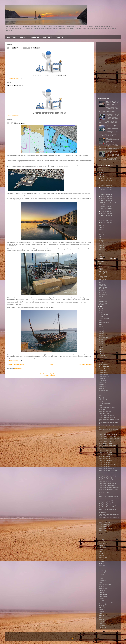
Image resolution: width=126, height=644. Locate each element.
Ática (100, 363)
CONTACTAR (48, 37)
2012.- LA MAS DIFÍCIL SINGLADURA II (112, 152)
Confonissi (102, 384)
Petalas (101, 598)
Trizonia (101, 625)
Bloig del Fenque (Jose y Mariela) (103, 276)
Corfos (101, 388)
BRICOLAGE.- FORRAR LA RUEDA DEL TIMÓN (112, 115)
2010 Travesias (103, 318)
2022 (101, 170)
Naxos (101, 586)
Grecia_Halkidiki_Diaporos (106, 468)
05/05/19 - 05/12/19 (106, 216)
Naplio (101, 583)
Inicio (51, 365)
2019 (101, 177)
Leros (100, 563)
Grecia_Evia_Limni (104, 457)
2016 (101, 230)
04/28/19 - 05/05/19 (106, 218)
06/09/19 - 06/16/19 (106, 196)
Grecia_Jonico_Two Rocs (105, 502)
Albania (101, 353)
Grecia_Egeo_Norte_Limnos (106, 417)
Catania (101, 378)
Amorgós (101, 355)
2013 (101, 236)
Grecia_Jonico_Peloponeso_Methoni (108, 498)
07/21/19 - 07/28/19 (106, 183)
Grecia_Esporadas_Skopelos (106, 444)
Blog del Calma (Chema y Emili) (103, 272)
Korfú (100, 551)
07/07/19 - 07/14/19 (106, 187)
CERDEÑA (102, 380)
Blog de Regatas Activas (103, 301)
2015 (101, 232)
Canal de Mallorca (104, 373)
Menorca (101, 573)
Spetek (101, 615)
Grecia (101, 410)
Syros (100, 619)
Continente (102, 386)
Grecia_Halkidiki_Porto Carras (107, 472)
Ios (100, 536)
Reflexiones (102, 604)
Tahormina (102, 621)
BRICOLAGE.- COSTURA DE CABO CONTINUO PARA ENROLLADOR (113, 103)
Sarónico (101, 610)
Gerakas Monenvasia (104, 404)
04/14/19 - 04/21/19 (106, 220)
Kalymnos (101, 548)
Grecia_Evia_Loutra (104, 458)
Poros (100, 600)
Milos (100, 579)
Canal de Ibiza (103, 371)
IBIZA (100, 534)
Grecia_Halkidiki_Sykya (105, 478)
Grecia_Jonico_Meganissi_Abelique (108, 488)
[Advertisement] (108, 70)
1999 (101, 256)
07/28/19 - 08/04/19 (106, 181)
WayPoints (102, 627)
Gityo (100, 406)
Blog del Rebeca (101, 297)
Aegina (101, 351)
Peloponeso (102, 594)
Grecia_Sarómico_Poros (105, 524)
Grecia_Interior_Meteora (105, 480)
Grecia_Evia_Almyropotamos (106, 449)
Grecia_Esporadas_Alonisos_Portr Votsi (109, 438)
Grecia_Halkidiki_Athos (105, 466)
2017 (101, 228)
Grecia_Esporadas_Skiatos (106, 442)
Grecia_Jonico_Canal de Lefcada (107, 484)
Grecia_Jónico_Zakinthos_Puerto (107, 509)
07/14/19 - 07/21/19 (106, 185)
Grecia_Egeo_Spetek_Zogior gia (107, 434)
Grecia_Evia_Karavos (104, 453)
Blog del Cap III (103, 295)
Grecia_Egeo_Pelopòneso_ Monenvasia (109, 426)
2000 (101, 254)
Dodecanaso (102, 390)
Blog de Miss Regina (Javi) (102, 285)
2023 (101, 168)
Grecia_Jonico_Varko (104, 504)
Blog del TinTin (103, 293)
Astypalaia (102, 361)
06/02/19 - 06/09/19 (106, 199)
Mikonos (101, 577)
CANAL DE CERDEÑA (105, 367)
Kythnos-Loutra (103, 557)
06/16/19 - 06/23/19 (106, 194)
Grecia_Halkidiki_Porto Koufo (106, 474)
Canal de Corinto (103, 369)
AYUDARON (60, 37)
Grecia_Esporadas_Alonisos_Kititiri (108, 436)
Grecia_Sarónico (103, 526)
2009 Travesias (103, 314)
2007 (101, 250)
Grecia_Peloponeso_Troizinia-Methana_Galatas (107, 522)
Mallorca (101, 569)
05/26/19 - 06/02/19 (106, 201)
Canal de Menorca (104, 375)
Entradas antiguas (85, 365)
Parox (100, 592)
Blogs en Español (101, 269)
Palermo (101, 590)
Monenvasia (102, 581)
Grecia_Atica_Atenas (104, 411)
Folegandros (102, 400)
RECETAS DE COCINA (105, 602)
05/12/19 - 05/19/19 (106, 214)
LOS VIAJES (11, 37)
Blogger (72, 638)
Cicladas (101, 382)
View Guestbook (45, 374)
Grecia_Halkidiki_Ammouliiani (106, 464)
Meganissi (102, 571)
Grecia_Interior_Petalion (105, 482)
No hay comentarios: (14, 78)
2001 (101, 252)
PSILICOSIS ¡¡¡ (103, 291)
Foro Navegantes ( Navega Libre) (103, 265)
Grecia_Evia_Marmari (104, 460)
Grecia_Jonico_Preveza (105, 500)
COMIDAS (23, 37)
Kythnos (101, 555)
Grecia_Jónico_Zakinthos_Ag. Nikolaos (109, 506)
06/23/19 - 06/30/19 (106, 192)
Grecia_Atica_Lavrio (104, 413)
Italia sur (101, 542)
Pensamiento (102, 596)
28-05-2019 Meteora (15, 86)
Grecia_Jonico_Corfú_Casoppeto (107, 486)
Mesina (101, 575)
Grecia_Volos (102, 530)
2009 (101, 245)
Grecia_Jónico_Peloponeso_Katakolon (109, 493)
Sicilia (100, 612)
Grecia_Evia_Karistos (104, 455)
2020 (101, 174)
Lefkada (101, 561)
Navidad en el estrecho (105, 584)
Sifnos (101, 614)
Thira (100, 623)
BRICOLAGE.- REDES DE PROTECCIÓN (112, 126)
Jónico (101, 544)
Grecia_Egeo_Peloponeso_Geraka (108, 429)
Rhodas (101, 606)
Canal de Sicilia (103, 377)
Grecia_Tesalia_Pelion (105, 528)
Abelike (101, 349)
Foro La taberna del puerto (103, 304)
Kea (100, 550)
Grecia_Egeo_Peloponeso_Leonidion (108, 431)
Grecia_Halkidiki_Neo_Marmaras (107, 470)
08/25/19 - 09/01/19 (106, 179)
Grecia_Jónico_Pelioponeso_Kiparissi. (109, 490)
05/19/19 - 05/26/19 (106, 211)
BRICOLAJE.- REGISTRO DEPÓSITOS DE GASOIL (113, 140)
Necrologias (102, 588)
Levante (101, 565)
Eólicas (101, 396)
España (101, 398)
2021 (101, 172)
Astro (100, 359)
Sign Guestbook (54, 374)
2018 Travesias (103, 338)
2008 (101, 248)
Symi (100, 618)
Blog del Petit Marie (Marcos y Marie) (103, 281)
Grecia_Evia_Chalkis (104, 451)
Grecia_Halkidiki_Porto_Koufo (107, 476)
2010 (101, 243)
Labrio (101, 559)
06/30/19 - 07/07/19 (106, 190)
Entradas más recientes (15, 365)
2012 (101, 239)
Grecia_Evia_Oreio (104, 462)
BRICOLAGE (35, 37)
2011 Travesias (103, 322)
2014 (101, 234)
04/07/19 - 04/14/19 (106, 223)
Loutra (101, 567)
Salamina (101, 608)
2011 (101, 241)
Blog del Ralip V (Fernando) (103, 288)
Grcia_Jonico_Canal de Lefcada (107, 408)
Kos (100, 553)
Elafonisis (101, 392)
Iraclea (101, 538)
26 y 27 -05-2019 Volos (16, 123)
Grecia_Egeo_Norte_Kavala (106, 415)
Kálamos (101, 546)
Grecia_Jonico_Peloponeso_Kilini (107, 496)
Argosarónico (102, 357)
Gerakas (101, 402)
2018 (101, 225)
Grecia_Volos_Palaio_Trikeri (106, 532)
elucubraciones (103, 394)
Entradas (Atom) (18, 368)
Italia (100, 540)
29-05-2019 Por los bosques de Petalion (23, 48)
